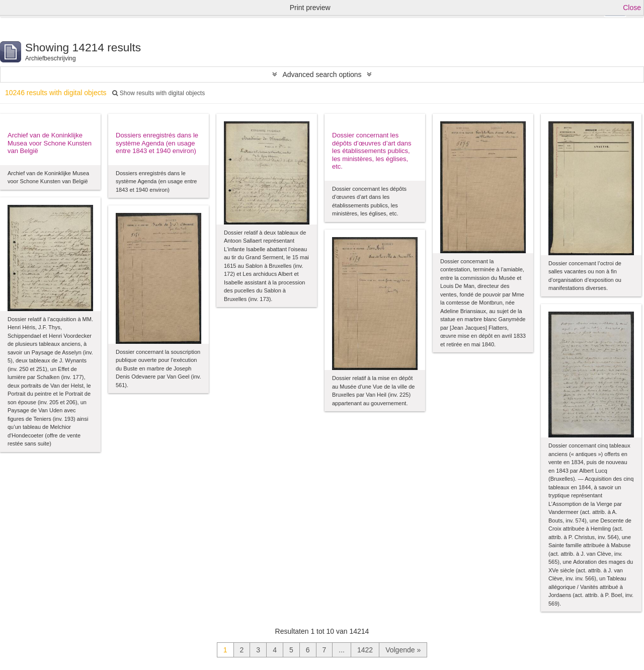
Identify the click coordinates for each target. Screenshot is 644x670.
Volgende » (403, 650)
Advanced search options (322, 75)
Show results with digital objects (158, 93)
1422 (365, 650)
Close (632, 8)
